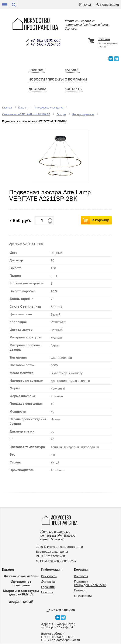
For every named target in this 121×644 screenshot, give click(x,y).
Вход (87, 5)
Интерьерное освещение (49, 108)
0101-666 (61, 610)
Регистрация (110, 5)
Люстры (61, 114)
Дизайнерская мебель (21, 576)
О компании (76, 79)
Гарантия (48, 587)
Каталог (72, 70)
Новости (47, 592)
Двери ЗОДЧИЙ (21, 602)
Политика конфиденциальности (90, 583)
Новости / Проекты (46, 79)
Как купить (49, 576)
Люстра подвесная (83, 114)
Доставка (38, 89)
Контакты (74, 89)
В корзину (100, 220)
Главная (37, 70)
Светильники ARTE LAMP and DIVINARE (26, 114)
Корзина (104, 39)
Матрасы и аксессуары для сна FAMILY (21, 593)
